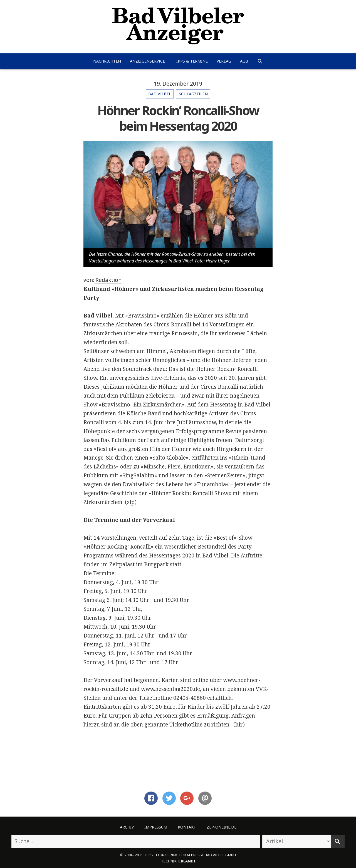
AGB (244, 61)
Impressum (156, 827)
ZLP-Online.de (222, 827)
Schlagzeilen (193, 94)
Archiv (127, 827)
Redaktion (108, 280)
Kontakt (187, 827)
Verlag (224, 61)
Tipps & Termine (191, 61)
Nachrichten (107, 61)
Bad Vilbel (160, 94)
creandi (187, 861)
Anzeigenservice (147, 61)
